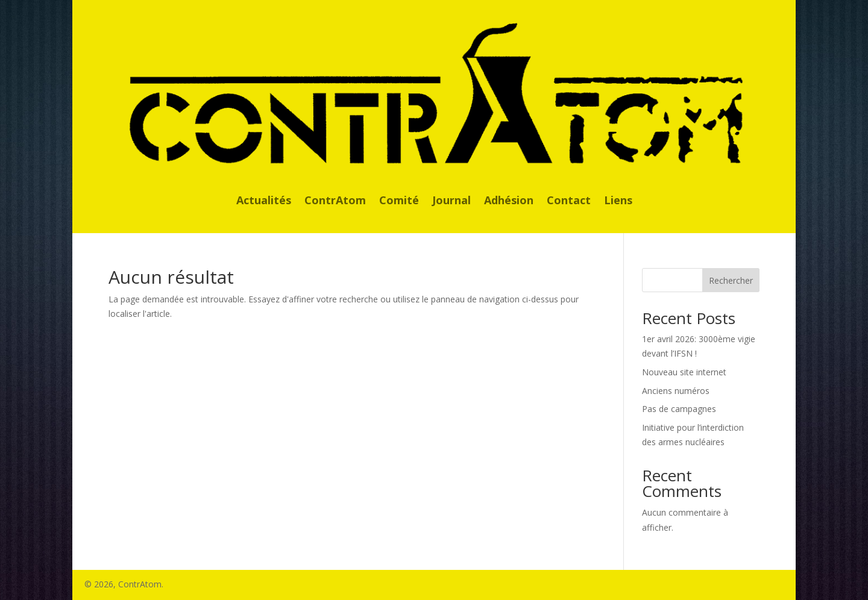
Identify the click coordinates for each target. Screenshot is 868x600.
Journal (451, 202)
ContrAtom (335, 202)
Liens (618, 202)
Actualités (264, 202)
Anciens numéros (676, 391)
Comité (399, 202)
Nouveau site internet (684, 372)
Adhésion (509, 202)
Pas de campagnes (679, 409)
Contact (569, 202)
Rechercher (731, 280)
